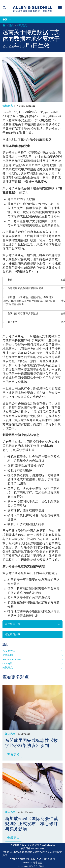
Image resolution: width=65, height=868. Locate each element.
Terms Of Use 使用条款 (23, 859)
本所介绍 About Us (21, 845)
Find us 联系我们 (46, 859)
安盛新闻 (8, 655)
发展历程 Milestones (32, 849)
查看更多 (13, 755)
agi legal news (12, 659)
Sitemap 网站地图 (32, 863)
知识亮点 (22, 25)
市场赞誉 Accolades (44, 845)
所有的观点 (9, 651)
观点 (11, 25)
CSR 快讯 (7, 664)
